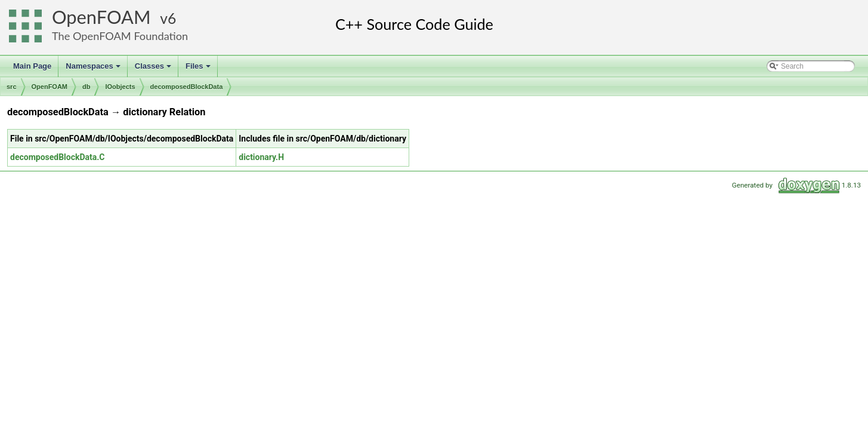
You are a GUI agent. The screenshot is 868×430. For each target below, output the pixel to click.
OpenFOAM (101, 17)
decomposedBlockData (187, 87)
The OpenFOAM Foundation (120, 36)
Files (199, 69)
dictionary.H (261, 157)
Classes (154, 69)
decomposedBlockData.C (58, 157)
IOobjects (120, 87)
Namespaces (94, 69)
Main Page (32, 66)
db (86, 87)
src (12, 87)
